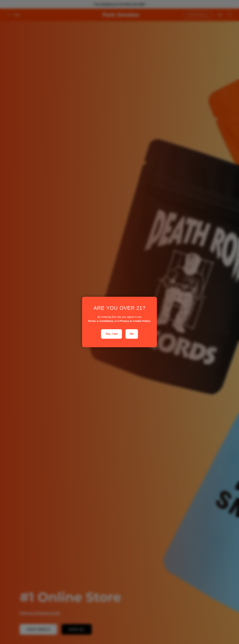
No (132, 334)
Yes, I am (111, 334)
